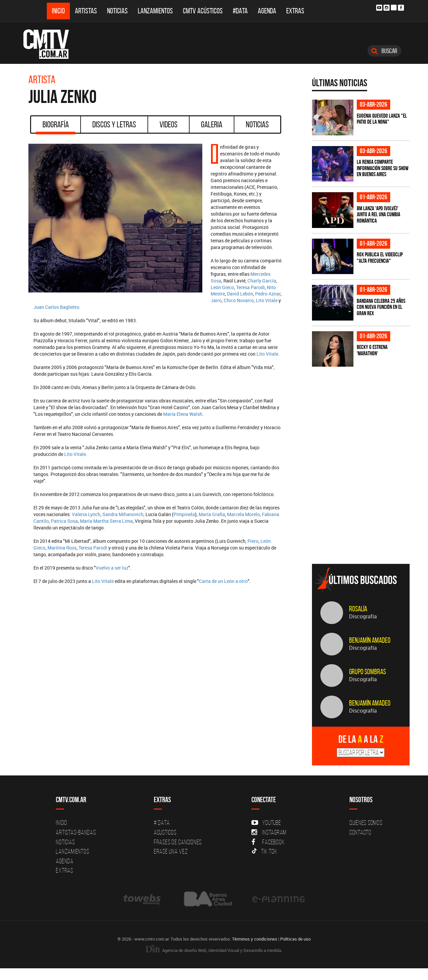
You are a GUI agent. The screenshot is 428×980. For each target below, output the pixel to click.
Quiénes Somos (366, 823)
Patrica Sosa (64, 521)
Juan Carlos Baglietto (56, 307)
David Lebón (240, 294)
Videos (169, 124)
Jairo (216, 300)
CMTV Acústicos (203, 11)
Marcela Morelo (243, 514)
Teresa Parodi (250, 287)
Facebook (268, 842)
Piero (253, 541)
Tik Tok (264, 851)
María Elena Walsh (183, 414)
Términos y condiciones (255, 939)
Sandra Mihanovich (123, 514)
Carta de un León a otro (223, 581)
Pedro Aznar (268, 294)
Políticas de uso (295, 939)
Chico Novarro (239, 300)
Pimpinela (184, 514)
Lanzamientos (155, 11)
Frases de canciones (178, 842)
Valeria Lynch (86, 514)
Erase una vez (171, 851)
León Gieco (222, 287)
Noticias (117, 11)
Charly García (262, 281)
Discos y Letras (114, 124)
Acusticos (165, 832)
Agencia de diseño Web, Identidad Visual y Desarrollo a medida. (214, 950)
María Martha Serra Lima (106, 521)
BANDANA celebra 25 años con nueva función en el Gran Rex (381, 307)
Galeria (212, 124)
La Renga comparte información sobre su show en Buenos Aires (383, 168)
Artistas (86, 11)
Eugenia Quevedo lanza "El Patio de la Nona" (382, 119)
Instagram (269, 832)
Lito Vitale (267, 300)
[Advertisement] (362, 512)
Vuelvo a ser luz (112, 568)
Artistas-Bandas (76, 832)
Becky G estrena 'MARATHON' (372, 350)
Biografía (56, 127)
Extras (295, 11)
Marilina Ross (62, 548)
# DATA (162, 823)
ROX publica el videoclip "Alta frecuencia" (380, 258)
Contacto (360, 832)
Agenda (267, 11)
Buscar (384, 51)
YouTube (266, 823)
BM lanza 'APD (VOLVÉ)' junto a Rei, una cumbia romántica (379, 214)
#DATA (240, 11)
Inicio (58, 11)
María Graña (212, 514)
